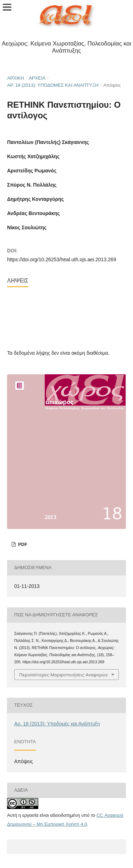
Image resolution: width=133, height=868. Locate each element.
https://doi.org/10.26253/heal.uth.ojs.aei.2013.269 (62, 259)
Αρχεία (37, 78)
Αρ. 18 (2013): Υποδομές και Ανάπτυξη (53, 85)
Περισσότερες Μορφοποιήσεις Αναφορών (63, 675)
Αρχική (16, 78)
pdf (22, 544)
